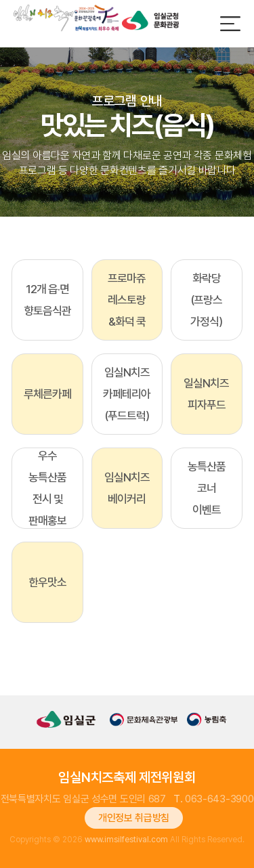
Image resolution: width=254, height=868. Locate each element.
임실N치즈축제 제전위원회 (127, 777)
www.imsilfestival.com (126, 840)
